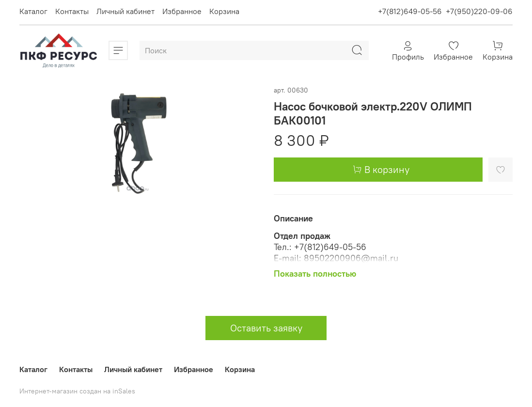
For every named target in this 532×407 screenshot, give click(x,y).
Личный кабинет (125, 11)
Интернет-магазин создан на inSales (77, 391)
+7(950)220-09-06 (479, 11)
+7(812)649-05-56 (410, 11)
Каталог (33, 11)
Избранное (182, 11)
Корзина (224, 11)
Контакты (72, 11)
